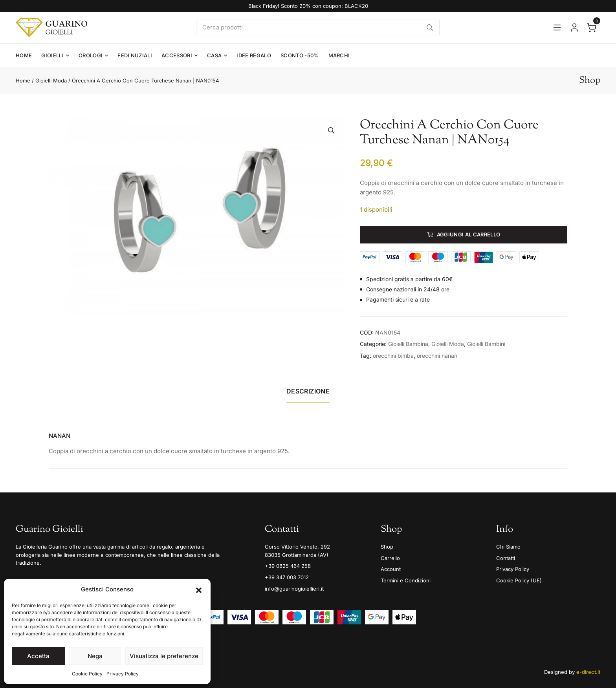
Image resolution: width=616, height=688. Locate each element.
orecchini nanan (437, 356)
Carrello (390, 558)
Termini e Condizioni (406, 580)
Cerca (430, 27)
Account (391, 569)
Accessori (177, 55)
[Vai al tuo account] (574, 27)
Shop (387, 547)
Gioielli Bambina (408, 344)
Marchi (339, 55)
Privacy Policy (123, 674)
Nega (95, 656)
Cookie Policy (87, 674)
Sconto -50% (300, 55)
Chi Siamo (508, 547)
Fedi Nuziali (135, 55)
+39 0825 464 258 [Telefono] (288, 566)
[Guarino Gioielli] (51, 27)
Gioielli (52, 55)
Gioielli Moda (51, 81)
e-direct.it (588, 672)
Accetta (38, 656)
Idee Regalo (254, 55)
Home (24, 55)
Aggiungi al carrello (469, 234)
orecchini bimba (393, 356)
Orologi (91, 55)
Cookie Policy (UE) (519, 580)
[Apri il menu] (557, 27)
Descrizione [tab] (308, 391)
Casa (214, 55)
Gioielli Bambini (486, 344)
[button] (199, 589)
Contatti (506, 558)
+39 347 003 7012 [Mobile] (287, 577)
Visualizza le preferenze (164, 656)
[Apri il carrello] (592, 27)
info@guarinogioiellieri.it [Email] (294, 589)
